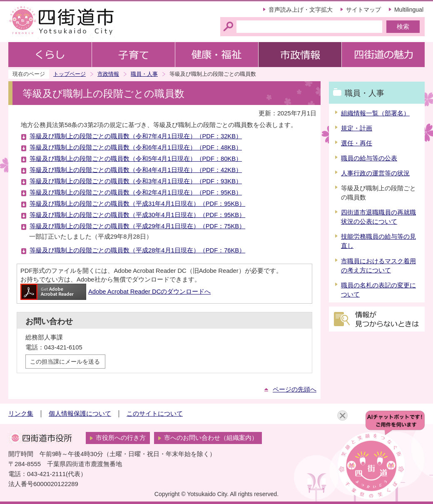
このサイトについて (155, 414)
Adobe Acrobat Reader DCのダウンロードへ (116, 292)
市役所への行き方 (121, 438)
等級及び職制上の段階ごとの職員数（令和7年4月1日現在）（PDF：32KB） (136, 136)
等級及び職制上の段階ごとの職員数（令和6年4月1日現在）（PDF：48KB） (136, 147)
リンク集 (21, 414)
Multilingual (409, 10)
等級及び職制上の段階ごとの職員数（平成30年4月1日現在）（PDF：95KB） (137, 215)
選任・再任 (357, 143)
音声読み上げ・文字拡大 (301, 10)
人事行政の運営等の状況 (375, 173)
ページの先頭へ (295, 389)
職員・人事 (144, 74)
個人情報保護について (80, 414)
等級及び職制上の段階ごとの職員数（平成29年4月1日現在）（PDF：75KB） (137, 226)
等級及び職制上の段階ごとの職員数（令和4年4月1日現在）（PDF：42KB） (136, 170)
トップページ (70, 74)
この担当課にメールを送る (65, 362)
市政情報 (108, 74)
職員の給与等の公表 (369, 158)
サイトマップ (363, 10)
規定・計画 (357, 128)
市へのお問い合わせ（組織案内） (211, 438)
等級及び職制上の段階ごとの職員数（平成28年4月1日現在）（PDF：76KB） (137, 250)
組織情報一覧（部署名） (375, 113)
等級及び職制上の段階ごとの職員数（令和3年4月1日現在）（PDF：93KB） (136, 181)
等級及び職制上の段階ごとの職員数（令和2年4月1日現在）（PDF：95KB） (136, 192)
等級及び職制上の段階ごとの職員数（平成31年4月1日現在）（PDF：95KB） (137, 204)
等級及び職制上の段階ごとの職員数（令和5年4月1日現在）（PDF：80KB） (136, 159)
